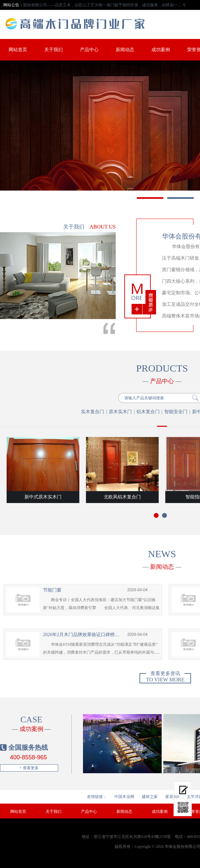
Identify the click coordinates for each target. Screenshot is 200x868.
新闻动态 (125, 50)
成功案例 (161, 50)
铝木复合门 (148, 412)
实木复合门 (93, 412)
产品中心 (89, 50)
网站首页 (18, 50)
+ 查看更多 (29, 768)
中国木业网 (124, 797)
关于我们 (54, 50)
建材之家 (150, 797)
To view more (165, 678)
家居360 (172, 797)
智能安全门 (176, 412)
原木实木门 (120, 412)
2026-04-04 (137, 590)
